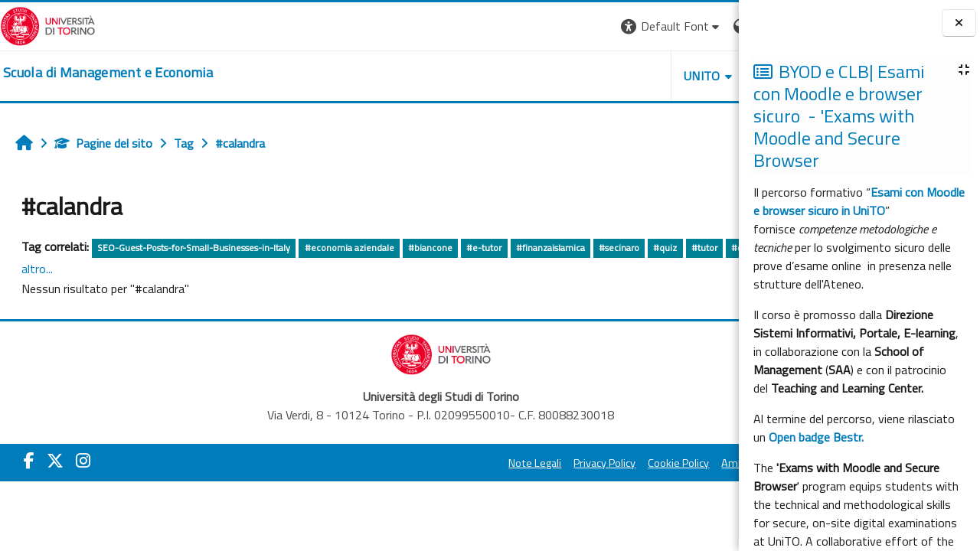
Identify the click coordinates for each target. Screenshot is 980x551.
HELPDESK (646, 76)
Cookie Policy (536, 464)
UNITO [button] (560, 76)
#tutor (704, 248)
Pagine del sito (103, 143)
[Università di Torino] (48, 24)
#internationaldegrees (120, 270)
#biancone (430, 248)
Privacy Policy (462, 464)
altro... (189, 269)
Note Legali (392, 464)
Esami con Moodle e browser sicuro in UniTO (859, 201)
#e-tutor (484, 248)
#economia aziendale (350, 248)
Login (712, 26)
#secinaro (619, 248)
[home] (108, 73)
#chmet (43, 270)
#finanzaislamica (550, 248)
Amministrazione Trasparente (650, 464)
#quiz (665, 248)
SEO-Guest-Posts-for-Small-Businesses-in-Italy (194, 248)
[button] (529, 26)
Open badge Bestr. (816, 437)
